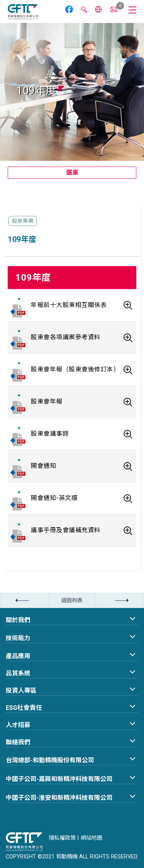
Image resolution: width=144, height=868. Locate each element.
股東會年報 (47, 401)
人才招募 (18, 725)
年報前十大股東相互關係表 (69, 305)
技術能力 (18, 638)
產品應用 (18, 656)
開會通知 (43, 466)
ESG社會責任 (24, 708)
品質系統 (18, 673)
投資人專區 (21, 691)
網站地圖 (91, 838)
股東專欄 (23, 221)
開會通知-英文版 (54, 498)
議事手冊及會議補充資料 (66, 530)
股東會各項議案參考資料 (66, 337)
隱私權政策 (62, 838)
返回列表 (72, 600)
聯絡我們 (18, 742)
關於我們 (18, 620)
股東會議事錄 (50, 434)
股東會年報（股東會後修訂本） (75, 369)
